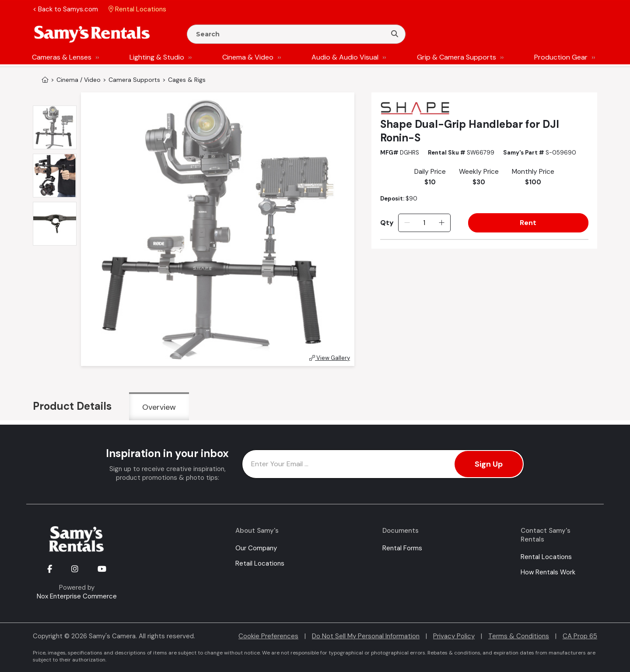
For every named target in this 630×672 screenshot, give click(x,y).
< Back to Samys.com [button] (65, 9)
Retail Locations (260, 563)
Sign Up (489, 464)
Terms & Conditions (519, 636)
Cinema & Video (248, 57)
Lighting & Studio (157, 57)
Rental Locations (546, 557)
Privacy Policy (454, 636)
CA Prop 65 (580, 636)
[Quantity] (424, 223)
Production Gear (561, 57)
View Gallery (330, 358)
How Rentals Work (548, 572)
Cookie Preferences (268, 636)
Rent (528, 223)
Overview (159, 407)
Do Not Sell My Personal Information (366, 636)
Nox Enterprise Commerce (77, 596)
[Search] (395, 34)
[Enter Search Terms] (290, 34)
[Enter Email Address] (383, 464)
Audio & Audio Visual (345, 57)
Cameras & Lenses (62, 57)
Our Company (256, 548)
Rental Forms (402, 548)
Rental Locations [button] (137, 9)
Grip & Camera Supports (457, 57)
